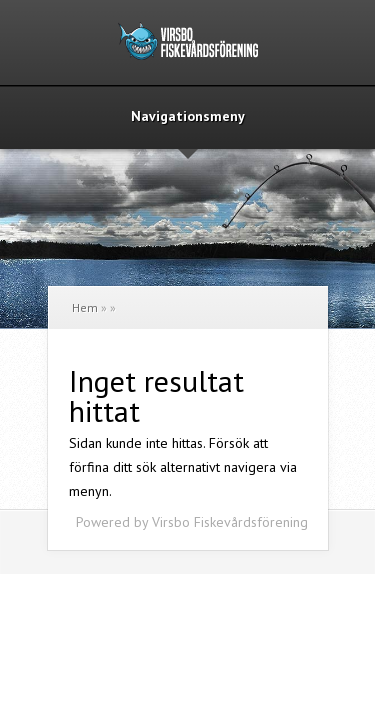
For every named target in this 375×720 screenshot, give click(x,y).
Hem (85, 307)
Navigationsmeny (188, 117)
